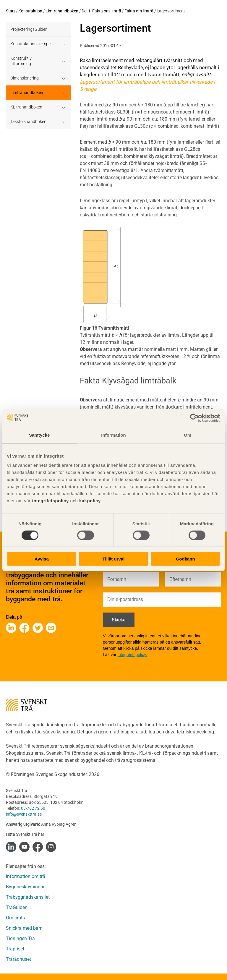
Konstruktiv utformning (21, 61)
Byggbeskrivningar (25, 887)
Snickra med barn (24, 928)
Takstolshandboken (28, 122)
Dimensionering (25, 78)
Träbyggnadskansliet (28, 897)
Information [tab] (113, 435)
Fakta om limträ (139, 11)
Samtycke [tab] (39, 435)
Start (10, 11)
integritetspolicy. (132, 655)
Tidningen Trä (20, 938)
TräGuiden (17, 907)
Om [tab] (188, 435)
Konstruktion (30, 11)
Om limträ (16, 918)
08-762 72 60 (33, 808)
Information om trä (26, 876)
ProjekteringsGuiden (29, 29)
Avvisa (42, 559)
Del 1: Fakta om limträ (101, 11)
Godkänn (185, 559)
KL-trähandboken (26, 107)
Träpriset (15, 949)
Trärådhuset (18, 959)
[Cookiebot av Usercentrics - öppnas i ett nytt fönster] (194, 418)
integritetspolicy (50, 501)
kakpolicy (90, 501)
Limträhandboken (62, 11)
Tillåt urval (114, 559)
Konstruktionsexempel (31, 44)
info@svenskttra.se (24, 814)
